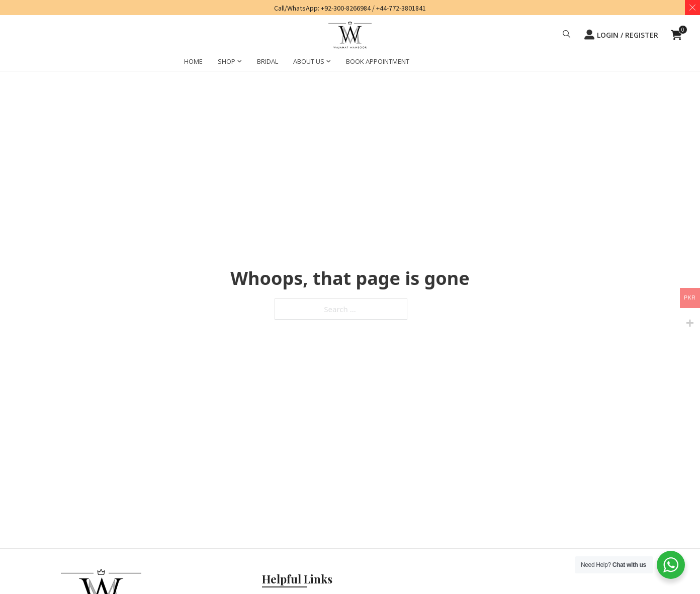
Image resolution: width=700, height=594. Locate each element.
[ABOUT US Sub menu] (329, 63)
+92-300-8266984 (346, 8)
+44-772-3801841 (401, 8)
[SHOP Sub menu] (240, 63)
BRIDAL (268, 61)
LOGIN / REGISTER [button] (621, 35)
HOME (193, 61)
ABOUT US (309, 61)
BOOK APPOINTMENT (378, 61)
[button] (566, 35)
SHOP (227, 61)
